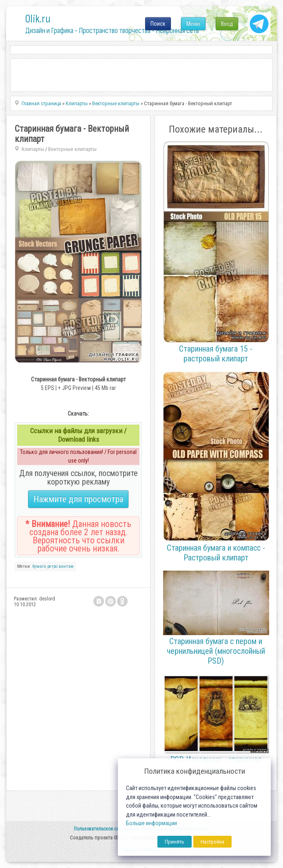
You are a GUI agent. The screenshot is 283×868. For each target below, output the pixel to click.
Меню (193, 24)
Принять (175, 842)
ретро (52, 566)
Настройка (212, 842)
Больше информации (151, 823)
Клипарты (33, 149)
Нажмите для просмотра (78, 499)
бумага (39, 566)
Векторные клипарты (72, 149)
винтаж (66, 566)
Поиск (158, 24)
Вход (227, 24)
